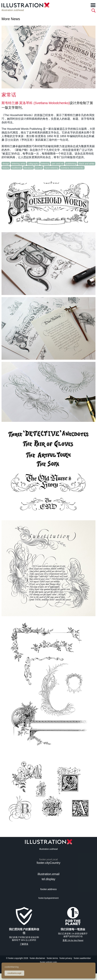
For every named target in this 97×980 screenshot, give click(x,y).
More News (11, 19)
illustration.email (48, 874)
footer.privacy (66, 958)
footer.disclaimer (37, 958)
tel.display (48, 879)
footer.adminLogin (48, 962)
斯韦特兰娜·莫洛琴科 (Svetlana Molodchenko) (36, 103)
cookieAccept (14, 973)
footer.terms (52, 958)
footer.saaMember (82, 958)
